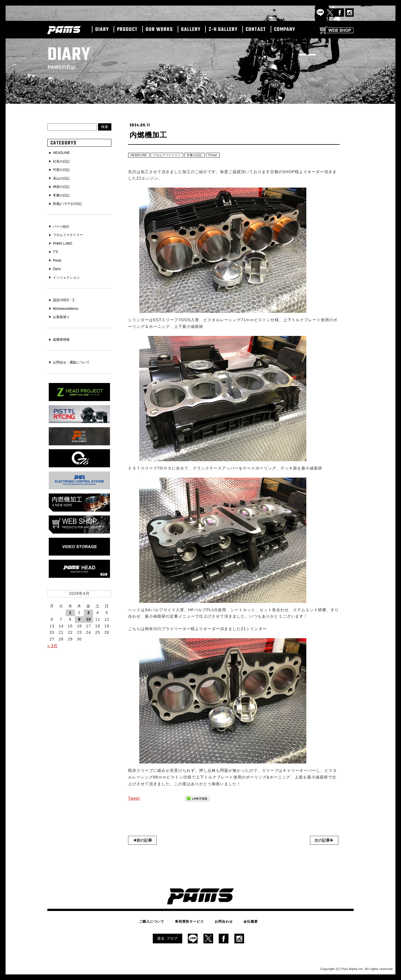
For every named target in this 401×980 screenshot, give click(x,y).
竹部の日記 (63, 169)
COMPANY (285, 30)
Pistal (224, 156)
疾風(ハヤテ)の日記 (70, 202)
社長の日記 (63, 161)
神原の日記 (63, 185)
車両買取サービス (192, 922)
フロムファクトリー (172, 156)
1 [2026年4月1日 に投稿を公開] (70, 603)
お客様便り (63, 311)
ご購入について (159, 922)
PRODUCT (127, 30)
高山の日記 (63, 177)
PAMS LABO (64, 240)
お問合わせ (221, 922)
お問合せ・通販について (75, 356)
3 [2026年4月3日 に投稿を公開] (88, 603)
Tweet (134, 800)
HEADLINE (140, 156)
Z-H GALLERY (223, 30)
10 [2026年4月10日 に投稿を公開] (89, 610)
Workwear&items (68, 303)
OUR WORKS (159, 30)
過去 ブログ (168, 938)
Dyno (58, 265)
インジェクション (69, 273)
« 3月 (52, 636)
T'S (56, 248)
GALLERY (191, 30)
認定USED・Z (66, 295)
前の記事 (144, 842)
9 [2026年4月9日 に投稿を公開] (80, 610)
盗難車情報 (63, 334)
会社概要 (243, 922)
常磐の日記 (204, 156)
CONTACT (256, 30)
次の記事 (322, 842)
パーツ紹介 (63, 224)
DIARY (102, 30)
